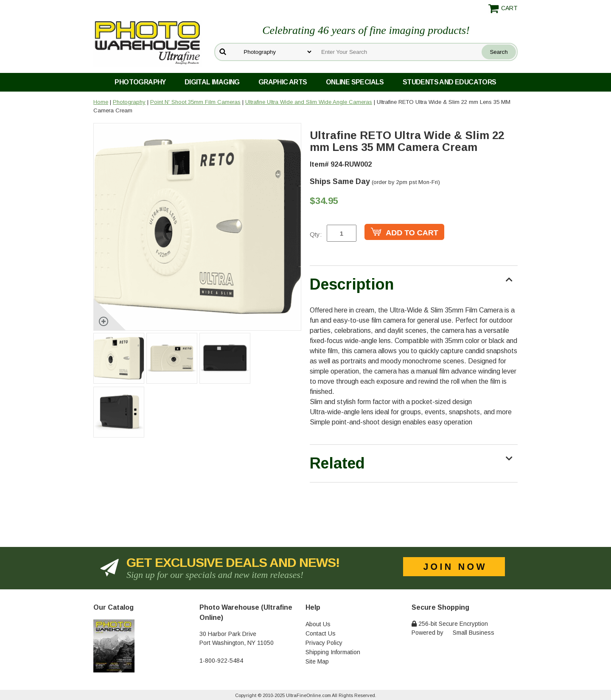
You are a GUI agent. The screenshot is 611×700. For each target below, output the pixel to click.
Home (101, 102)
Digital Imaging (212, 82)
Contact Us (321, 633)
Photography (140, 82)
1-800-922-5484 (221, 661)
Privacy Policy (324, 643)
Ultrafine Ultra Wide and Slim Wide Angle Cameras (309, 102)
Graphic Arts (283, 82)
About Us (318, 624)
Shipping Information (333, 652)
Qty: (316, 234)
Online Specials (355, 82)
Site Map (317, 661)
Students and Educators (450, 82)
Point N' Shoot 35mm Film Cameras (195, 102)
